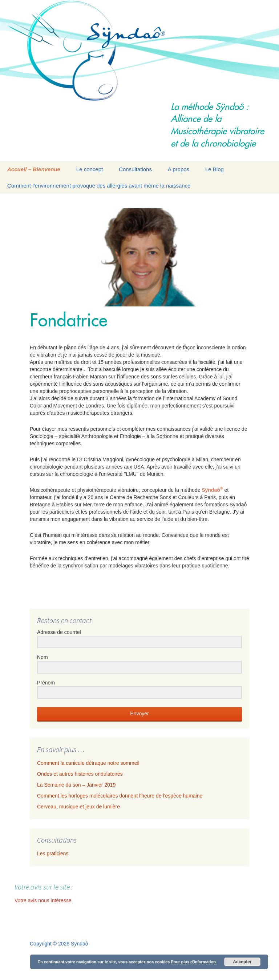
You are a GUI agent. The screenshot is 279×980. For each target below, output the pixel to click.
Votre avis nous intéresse (43, 900)
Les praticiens (53, 854)
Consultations (135, 169)
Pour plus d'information (194, 962)
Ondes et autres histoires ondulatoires (80, 774)
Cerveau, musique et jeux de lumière (78, 807)
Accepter (242, 962)
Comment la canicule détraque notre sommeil (88, 763)
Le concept (90, 169)
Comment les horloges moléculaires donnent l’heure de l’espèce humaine (120, 796)
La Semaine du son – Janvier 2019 (76, 785)
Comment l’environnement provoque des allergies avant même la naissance (99, 186)
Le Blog (215, 169)
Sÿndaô (212, 490)
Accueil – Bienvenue (34, 169)
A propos (179, 169)
